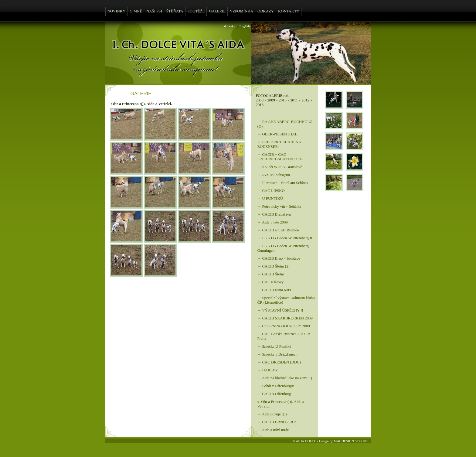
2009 (271, 100)
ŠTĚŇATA (175, 11)
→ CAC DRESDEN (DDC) (279, 362)
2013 (260, 105)
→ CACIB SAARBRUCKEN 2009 (285, 318)
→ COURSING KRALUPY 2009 (284, 326)
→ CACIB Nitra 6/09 (274, 290)
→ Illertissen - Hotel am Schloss (283, 183)
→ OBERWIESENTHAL (277, 134)
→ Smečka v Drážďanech (277, 354)
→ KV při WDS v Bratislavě (280, 167)
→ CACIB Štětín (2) (274, 266)
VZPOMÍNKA (241, 11)
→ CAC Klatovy (271, 282)
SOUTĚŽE (196, 11)
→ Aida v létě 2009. (273, 222)
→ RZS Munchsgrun (274, 175)
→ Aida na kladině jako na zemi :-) (285, 378)
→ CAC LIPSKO (271, 191)
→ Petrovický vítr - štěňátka (279, 206)
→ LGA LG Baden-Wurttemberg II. (285, 238)
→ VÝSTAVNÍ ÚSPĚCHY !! (280, 310)
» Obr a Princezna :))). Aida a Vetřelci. (281, 404)
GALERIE (217, 11)
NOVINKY (117, 11)
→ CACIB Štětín (271, 274)
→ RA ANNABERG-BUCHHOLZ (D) (285, 124)
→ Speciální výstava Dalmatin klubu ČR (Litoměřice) (286, 300)
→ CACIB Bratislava (274, 214)
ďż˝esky (230, 26)
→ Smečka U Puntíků (274, 346)
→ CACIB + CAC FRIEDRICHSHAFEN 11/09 (280, 157)
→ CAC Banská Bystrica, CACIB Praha (284, 336)
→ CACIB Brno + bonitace (279, 258)
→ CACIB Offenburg (274, 394)
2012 (306, 100)
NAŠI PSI (154, 11)
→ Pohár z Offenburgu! (276, 386)
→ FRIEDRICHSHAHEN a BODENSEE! (279, 144)
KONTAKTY (289, 11)
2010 (283, 100)
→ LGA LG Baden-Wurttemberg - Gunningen (284, 248)
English (244, 26)
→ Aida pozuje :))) (272, 414)
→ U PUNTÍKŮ (270, 199)
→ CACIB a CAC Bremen (278, 230)
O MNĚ (136, 11)
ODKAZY (266, 11)
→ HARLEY (268, 370)
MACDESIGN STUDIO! (351, 441)
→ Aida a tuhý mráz (273, 430)
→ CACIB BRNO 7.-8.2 (277, 422)
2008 (260, 100)
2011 (294, 100)
